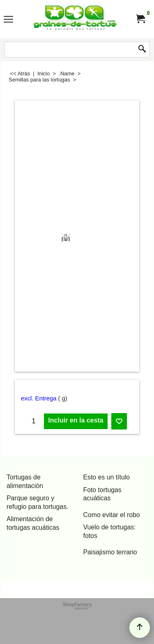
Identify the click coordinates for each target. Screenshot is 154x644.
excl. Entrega (39, 398)
